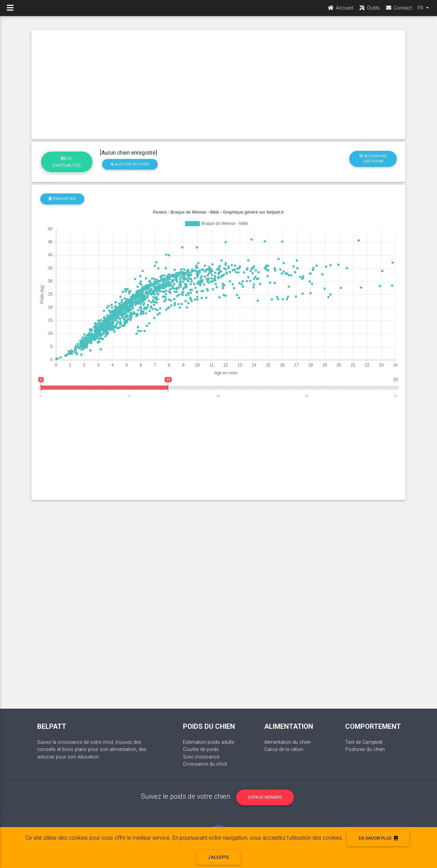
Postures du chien (365, 749)
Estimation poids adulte (209, 742)
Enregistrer (62, 199)
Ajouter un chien (130, 164)
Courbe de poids (201, 749)
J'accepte (218, 857)
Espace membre (265, 797)
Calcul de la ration (284, 749)
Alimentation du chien (288, 742)
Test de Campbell (364, 742)
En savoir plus (378, 838)
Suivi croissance (201, 757)
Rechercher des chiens (373, 159)
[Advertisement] (218, 85)
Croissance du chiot (205, 764)
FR (421, 11)
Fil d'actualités (67, 162)
